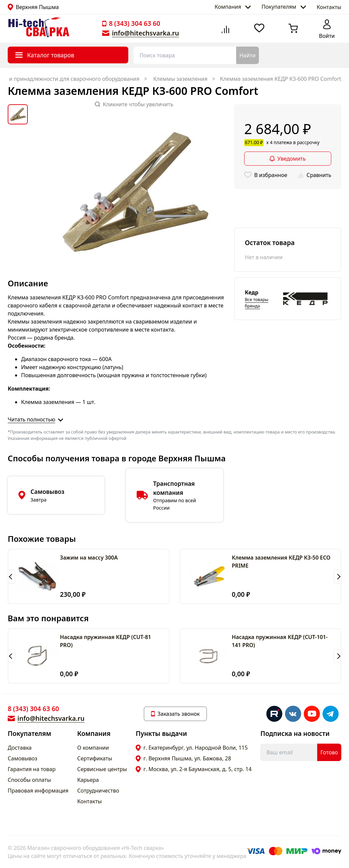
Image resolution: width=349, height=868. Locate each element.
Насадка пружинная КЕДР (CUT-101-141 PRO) (280, 641)
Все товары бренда (257, 303)
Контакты (329, 7)
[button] (12, 577)
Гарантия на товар (32, 769)
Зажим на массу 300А (89, 558)
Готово (329, 752)
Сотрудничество (98, 791)
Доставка (20, 748)
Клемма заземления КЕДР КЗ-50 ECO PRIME (281, 562)
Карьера (88, 780)
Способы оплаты (29, 780)
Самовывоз (22, 758)
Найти (248, 55)
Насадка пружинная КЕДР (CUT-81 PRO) (106, 641)
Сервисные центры (102, 769)
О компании (93, 748)
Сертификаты (95, 758)
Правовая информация (38, 791)
